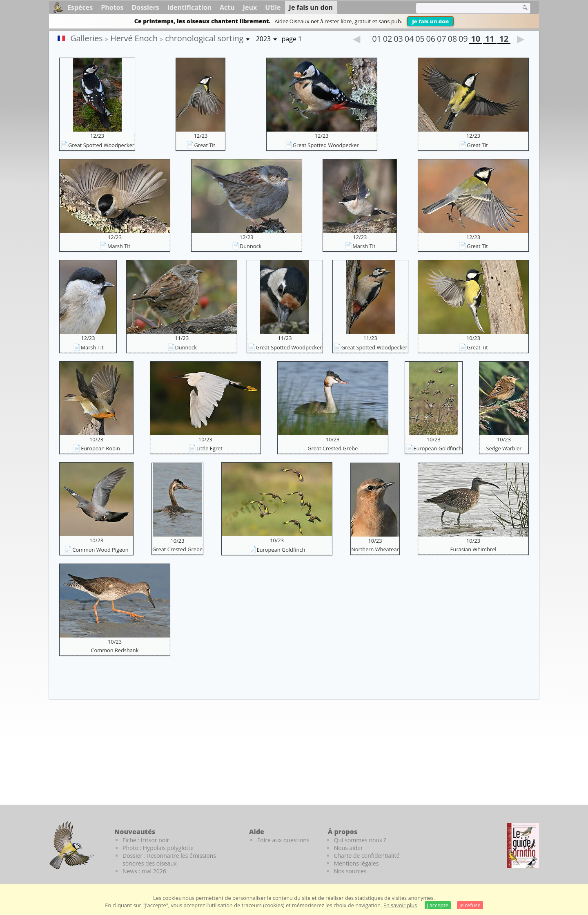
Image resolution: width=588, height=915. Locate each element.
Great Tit (205, 145)
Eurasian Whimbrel (473, 549)
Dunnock (251, 246)
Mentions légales (356, 863)
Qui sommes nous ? (360, 840)
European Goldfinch (438, 448)
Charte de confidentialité (367, 856)
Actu (227, 7)
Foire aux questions (283, 840)
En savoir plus (400, 905)
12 (504, 40)
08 (452, 40)
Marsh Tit (119, 246)
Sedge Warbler (504, 448)
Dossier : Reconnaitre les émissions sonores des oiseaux (169, 859)
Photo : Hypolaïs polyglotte (158, 848)
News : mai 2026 (144, 871)
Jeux (250, 7)
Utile (273, 7)
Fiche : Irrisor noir (146, 840)
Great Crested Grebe (333, 448)
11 (490, 40)
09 (463, 40)
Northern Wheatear (375, 549)
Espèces (80, 7)
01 (376, 40)
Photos (112, 7)
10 (476, 40)
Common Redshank (115, 650)
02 (388, 40)
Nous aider (349, 848)
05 (420, 40)
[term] (463, 8)
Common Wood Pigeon (100, 550)
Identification (189, 7)
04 (409, 40)
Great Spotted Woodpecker (101, 145)
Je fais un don (430, 21)
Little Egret (209, 448)
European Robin (100, 448)
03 (398, 40)
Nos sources (350, 871)
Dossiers (145, 7)
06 (431, 40)
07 (441, 40)
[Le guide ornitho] (523, 846)
